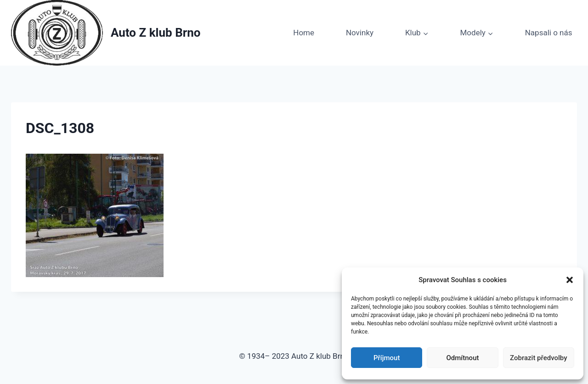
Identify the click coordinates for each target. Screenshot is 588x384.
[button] (570, 280)
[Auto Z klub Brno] (106, 33)
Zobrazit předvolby (539, 358)
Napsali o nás (549, 33)
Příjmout (387, 358)
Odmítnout (463, 358)
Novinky (360, 33)
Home (304, 33)
